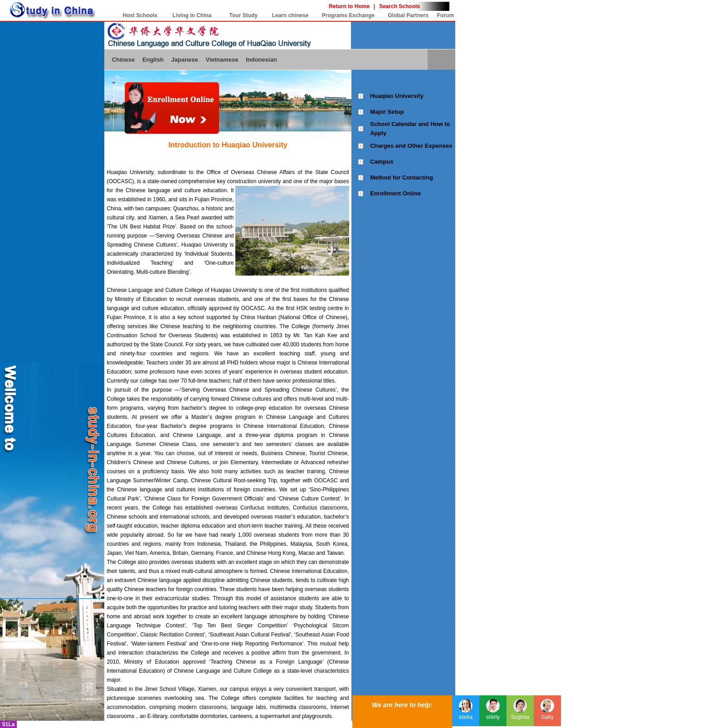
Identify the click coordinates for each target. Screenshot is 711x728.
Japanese (185, 60)
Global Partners (408, 15)
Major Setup (387, 112)
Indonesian (261, 60)
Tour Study (243, 15)
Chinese (124, 60)
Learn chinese (290, 15)
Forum (446, 15)
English (153, 60)
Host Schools (140, 15)
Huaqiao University (397, 96)
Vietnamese (222, 60)
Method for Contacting (402, 177)
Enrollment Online (395, 193)
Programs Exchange (348, 15)
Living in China (192, 15)
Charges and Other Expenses (411, 146)
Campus (382, 162)
